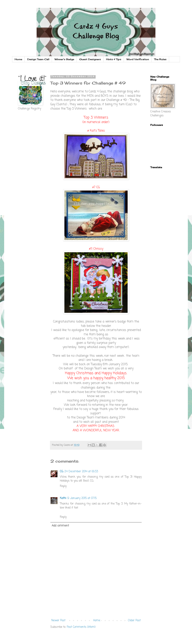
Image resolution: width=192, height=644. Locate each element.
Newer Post (58, 621)
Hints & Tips (114, 59)
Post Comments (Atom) (81, 627)
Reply (63, 486)
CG (62, 472)
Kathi (63, 498)
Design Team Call (38, 59)
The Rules (160, 59)
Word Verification (138, 59)
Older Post (134, 621)
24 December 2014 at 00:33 (81, 472)
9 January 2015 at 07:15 (82, 498)
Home (18, 59)
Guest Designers (90, 59)
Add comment (60, 526)
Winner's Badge (64, 59)
